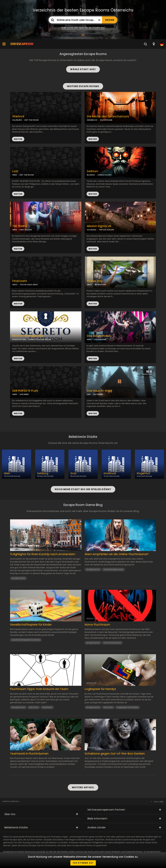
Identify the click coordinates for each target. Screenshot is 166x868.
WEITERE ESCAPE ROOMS (83, 86)
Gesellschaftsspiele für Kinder (31, 625)
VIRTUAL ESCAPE (107, 230)
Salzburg (43, 473)
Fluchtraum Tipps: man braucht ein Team (39, 689)
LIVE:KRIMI (24, 394)
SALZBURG (92, 230)
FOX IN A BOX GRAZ (29, 285)
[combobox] (154, 44)
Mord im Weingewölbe (28, 336)
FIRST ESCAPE (26, 230)
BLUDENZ (91, 175)
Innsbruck (110, 473)
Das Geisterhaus (98, 336)
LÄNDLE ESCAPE (105, 175)
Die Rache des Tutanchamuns (108, 116)
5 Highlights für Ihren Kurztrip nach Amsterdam (43, 554)
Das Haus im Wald (99, 391)
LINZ (89, 394)
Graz (73, 473)
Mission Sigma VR (99, 226)
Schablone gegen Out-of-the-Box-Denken (115, 754)
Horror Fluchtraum (97, 625)
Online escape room (113, 569)
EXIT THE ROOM (32, 120)
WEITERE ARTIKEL (83, 787)
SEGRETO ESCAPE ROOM (40, 339)
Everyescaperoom (11, 801)
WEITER (93, 139)
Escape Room (18, 578)
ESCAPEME (98, 394)
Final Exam (20, 281)
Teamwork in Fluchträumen (29, 754)
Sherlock (18, 116)
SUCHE (110, 20)
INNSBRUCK (92, 120)
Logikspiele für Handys (100, 689)
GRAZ (15, 285)
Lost (15, 171)
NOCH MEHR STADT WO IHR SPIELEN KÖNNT (83, 489)
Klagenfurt (144, 473)
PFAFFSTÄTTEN (19, 339)
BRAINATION (100, 285)
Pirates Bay (95, 281)
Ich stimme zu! (83, 863)
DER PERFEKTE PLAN (25, 391)
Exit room (34, 707)
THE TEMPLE (20, 226)
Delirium (93, 171)
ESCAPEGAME (106, 120)
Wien (7, 473)
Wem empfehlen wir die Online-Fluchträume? (117, 554)
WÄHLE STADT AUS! (83, 69)
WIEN (15, 175)
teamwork (47, 707)
